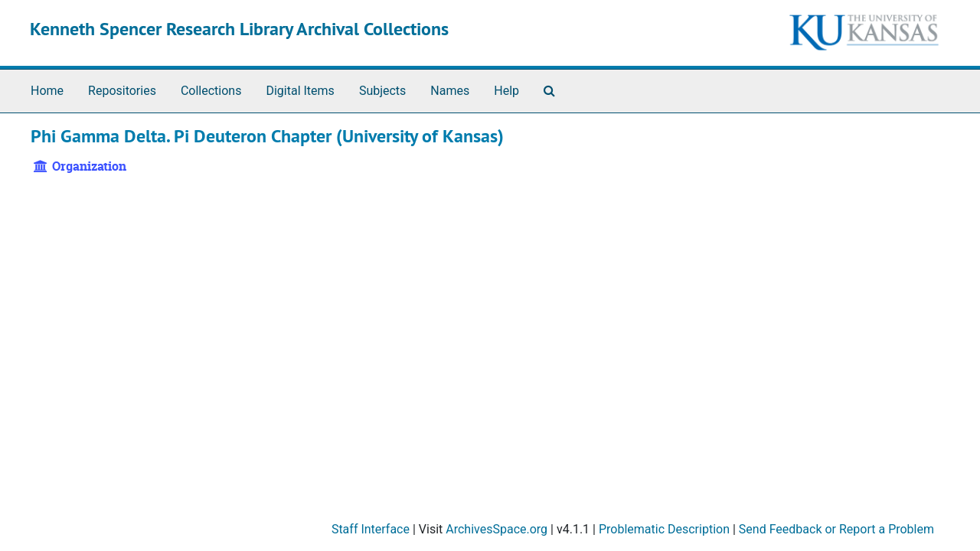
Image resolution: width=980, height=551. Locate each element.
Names (450, 91)
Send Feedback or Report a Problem (836, 529)
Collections (211, 91)
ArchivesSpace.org (497, 529)
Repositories (122, 91)
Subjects (382, 91)
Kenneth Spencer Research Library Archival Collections (239, 29)
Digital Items (300, 91)
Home (47, 91)
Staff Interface (371, 529)
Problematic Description (664, 529)
